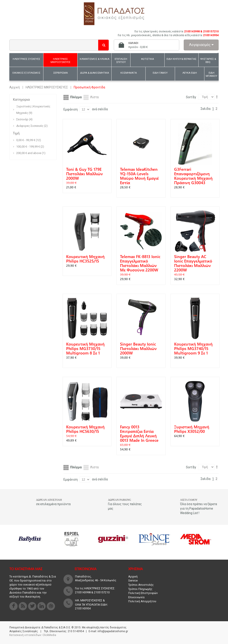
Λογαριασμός (201, 45)
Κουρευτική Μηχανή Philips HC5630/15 (85, 429)
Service (133, 580)
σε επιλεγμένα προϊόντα (53, 504)
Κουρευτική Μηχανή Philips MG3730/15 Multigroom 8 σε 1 (85, 348)
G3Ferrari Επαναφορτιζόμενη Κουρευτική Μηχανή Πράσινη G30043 (193, 176)
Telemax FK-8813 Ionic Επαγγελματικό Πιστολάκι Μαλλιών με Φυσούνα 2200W (140, 263)
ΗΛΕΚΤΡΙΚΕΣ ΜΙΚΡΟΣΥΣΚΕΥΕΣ (47, 87)
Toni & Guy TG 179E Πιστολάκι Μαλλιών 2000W (84, 174)
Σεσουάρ (22, 119)
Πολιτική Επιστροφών (143, 593)
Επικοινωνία (136, 597)
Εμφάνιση (71, 109)
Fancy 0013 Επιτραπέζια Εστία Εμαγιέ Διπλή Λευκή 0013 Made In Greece (139, 434)
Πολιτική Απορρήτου (142, 601)
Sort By (191, 97)
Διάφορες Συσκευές (30, 126)
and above (29, 153)
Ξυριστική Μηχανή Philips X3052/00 (192, 429)
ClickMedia (49, 635)
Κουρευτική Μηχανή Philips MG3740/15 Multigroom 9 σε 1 (193, 348)
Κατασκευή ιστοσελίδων (25, 635)
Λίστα (94, 97)
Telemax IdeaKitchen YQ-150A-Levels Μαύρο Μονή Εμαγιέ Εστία (139, 176)
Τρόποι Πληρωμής (140, 589)
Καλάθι (133, 43)
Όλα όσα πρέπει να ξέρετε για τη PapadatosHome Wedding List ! (199, 509)
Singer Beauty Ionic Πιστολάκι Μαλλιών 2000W (138, 348)
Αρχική (15, 87)
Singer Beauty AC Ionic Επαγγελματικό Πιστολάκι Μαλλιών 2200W (193, 263)
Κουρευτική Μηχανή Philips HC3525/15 (85, 259)
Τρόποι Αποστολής (141, 585)
